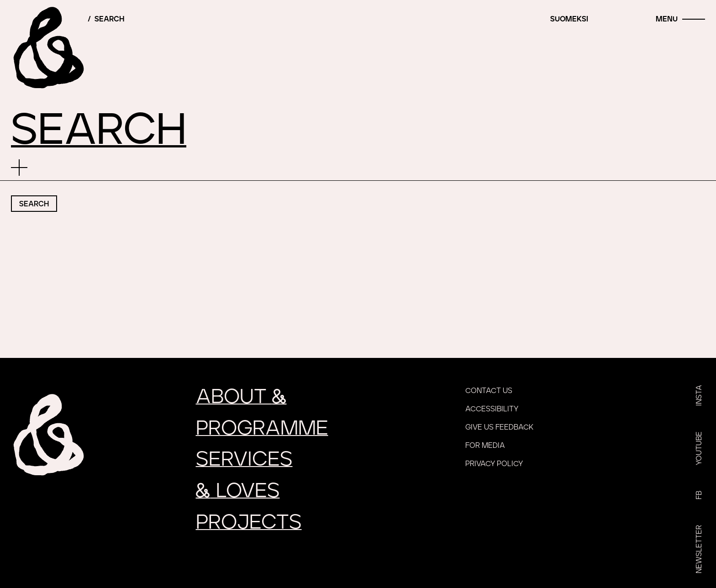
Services (244, 459)
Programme (262, 428)
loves (238, 491)
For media (485, 446)
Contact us (489, 391)
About (241, 397)
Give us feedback (499, 427)
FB (699, 495)
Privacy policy (494, 464)
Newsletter (699, 549)
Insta (699, 395)
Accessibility (492, 409)
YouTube (699, 448)
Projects (249, 522)
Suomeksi (569, 19)
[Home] (48, 48)
